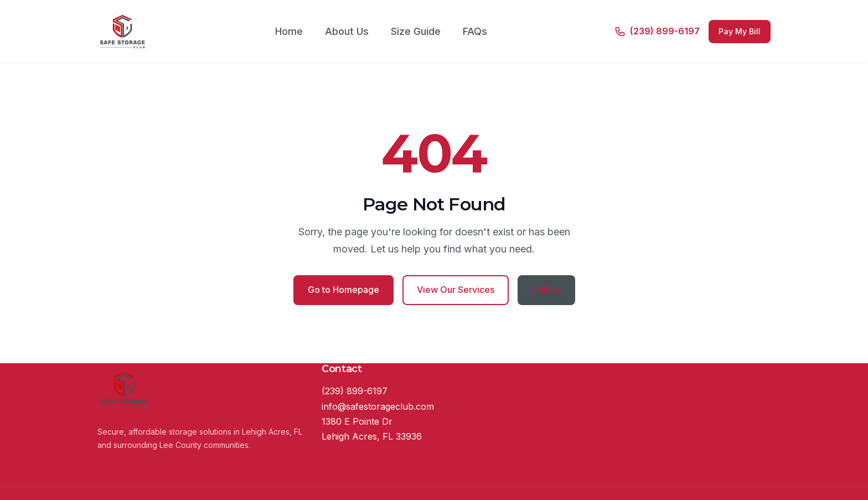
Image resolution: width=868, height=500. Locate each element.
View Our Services (456, 290)
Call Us (546, 290)
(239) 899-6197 (355, 391)
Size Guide (416, 31)
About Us (347, 31)
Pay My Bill (740, 31)
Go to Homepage (343, 290)
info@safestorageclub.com (378, 406)
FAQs (475, 31)
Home (289, 31)
